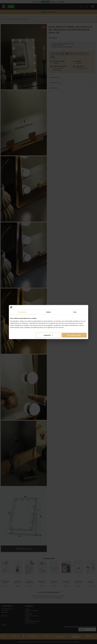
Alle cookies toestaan (74, 335)
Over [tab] (75, 312)
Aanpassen (48, 335)
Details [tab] (49, 312)
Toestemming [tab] (22, 312)
